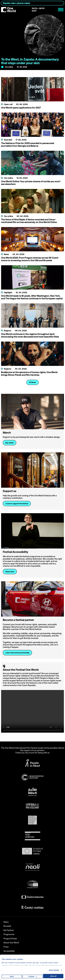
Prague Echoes (10, 939)
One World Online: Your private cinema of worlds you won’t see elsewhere (31, 183)
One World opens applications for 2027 (21, 108)
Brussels (7, 926)
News (6, 922)
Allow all (53, 976)
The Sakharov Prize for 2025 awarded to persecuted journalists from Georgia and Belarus (28, 145)
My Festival (9, 930)
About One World (11, 943)
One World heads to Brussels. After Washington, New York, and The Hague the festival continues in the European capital (32, 297)
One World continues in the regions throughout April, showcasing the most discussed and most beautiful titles (30, 335)
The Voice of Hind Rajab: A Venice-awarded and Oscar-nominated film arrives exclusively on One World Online (29, 221)
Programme (9, 934)
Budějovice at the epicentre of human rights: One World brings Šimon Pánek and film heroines (29, 374)
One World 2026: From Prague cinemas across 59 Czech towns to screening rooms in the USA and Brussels (30, 259)
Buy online (10, 443)
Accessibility (9, 951)
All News (32, 382)
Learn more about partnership (17, 653)
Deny (12, 976)
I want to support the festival (17, 504)
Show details (54, 970)
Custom (33, 976)
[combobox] (32, 3)
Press (6, 947)
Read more (10, 572)
